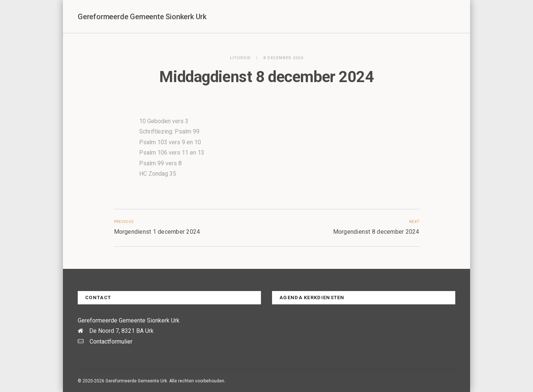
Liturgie (240, 58)
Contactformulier (111, 342)
